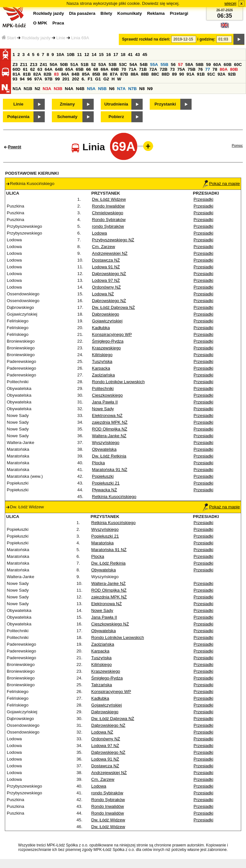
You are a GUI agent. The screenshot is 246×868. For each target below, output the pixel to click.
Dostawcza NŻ (106, 260)
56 (173, 65)
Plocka (99, 463)
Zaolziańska (104, 375)
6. (83, 79)
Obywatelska (104, 449)
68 (96, 69)
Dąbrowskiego (106, 314)
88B (145, 74)
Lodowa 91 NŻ (106, 267)
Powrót (15, 147)
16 (109, 55)
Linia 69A (80, 38)
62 (33, 69)
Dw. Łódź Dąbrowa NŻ (114, 307)
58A (189, 65)
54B (144, 65)
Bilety (106, 13)
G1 (98, 79)
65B (80, 69)
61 (25, 69)
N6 (112, 89)
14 (94, 55)
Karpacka (101, 368)
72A (153, 69)
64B (59, 69)
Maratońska (102, 543)
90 (182, 74)
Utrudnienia (116, 104)
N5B (102, 89)
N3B (58, 89)
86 (105, 74)
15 (101, 55)
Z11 (24, 65)
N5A (91, 89)
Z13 (34, 65)
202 (75, 79)
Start (9, 38)
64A (49, 69)
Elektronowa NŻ (107, 416)
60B (228, 65)
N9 (150, 89)
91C (211, 74)
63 (40, 69)
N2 (38, 89)
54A (133, 65)
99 (57, 79)
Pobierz (116, 117)
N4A (69, 89)
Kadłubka (101, 328)
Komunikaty (129, 13)
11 (79, 55)
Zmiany (67, 104)
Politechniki (103, 388)
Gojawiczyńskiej (107, 321)
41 (130, 55)
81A (16, 74)
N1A (17, 89)
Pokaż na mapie (221, 184)
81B (27, 74)
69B (115, 69)
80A (223, 69)
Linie (61, 38)
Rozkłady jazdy (36, 38)
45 (145, 55)
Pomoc (237, 145)
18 (123, 55)
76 (200, 69)
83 (57, 74)
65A (69, 69)
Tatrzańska (101, 685)
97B (49, 79)
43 (138, 55)
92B (232, 74)
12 (87, 55)
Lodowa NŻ (103, 294)
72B (164, 69)
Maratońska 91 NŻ (110, 470)
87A (114, 74)
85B (96, 74)
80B (234, 69)
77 (208, 69)
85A (86, 74)
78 (215, 69)
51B (85, 65)
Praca (58, 23)
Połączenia (19, 117)
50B (64, 65)
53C (123, 65)
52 (94, 65)
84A (65, 74)
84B (75, 74)
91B (201, 74)
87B (124, 74)
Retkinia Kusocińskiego (114, 497)
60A (217, 65)
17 (116, 55)
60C (238, 65)
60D (16, 69)
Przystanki (165, 104)
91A (190, 74)
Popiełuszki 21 (106, 483)
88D (166, 74)
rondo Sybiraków (108, 226)
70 (124, 69)
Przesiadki (203, 199)
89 (174, 74)
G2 (106, 79)
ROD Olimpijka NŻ (110, 429)
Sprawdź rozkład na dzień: (146, 39)
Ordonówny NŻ (107, 287)
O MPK (40, 23)
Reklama (156, 13)
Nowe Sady (103, 409)
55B (164, 65)
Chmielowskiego (108, 213)
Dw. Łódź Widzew (109, 199)
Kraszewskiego (107, 348)
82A (37, 74)
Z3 (15, 65)
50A (53, 65)
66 (88, 69)
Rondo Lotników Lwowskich (118, 382)
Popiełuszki (103, 476)
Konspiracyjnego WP (112, 334)
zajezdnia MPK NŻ (110, 422)
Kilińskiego (102, 355)
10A (60, 55)
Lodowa (100, 233)
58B (200, 65)
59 (208, 65)
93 (15, 79)
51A (74, 65)
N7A (122, 89)
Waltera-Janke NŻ (109, 436)
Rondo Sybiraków (109, 220)
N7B (132, 89)
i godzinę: (206, 39)
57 (180, 65)
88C (155, 74)
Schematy (67, 117)
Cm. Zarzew (104, 247)
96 (29, 79)
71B (143, 69)
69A (104, 69)
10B (71, 55)
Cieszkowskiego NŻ (110, 624)
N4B (80, 89)
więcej (230, 3)
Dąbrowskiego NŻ (109, 274)
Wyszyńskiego (106, 443)
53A (102, 65)
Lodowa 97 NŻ (106, 280)
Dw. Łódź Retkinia (109, 456)
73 (172, 69)
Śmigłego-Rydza (108, 341)
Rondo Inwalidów (109, 206)
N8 (142, 89)
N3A (47, 89)
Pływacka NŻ (105, 490)
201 (66, 79)
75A (181, 69)
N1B (28, 89)
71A (132, 69)
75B (192, 69)
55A (154, 65)
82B (47, 74)
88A (135, 74)
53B (113, 65)
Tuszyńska (102, 361)
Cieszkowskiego (108, 395)
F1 (90, 79)
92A (222, 74)
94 (22, 79)
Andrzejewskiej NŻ (110, 253)
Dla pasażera (82, 13)
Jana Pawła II (105, 402)
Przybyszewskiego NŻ (113, 240)
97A (38, 79)
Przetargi (179, 13)
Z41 (44, 65)
